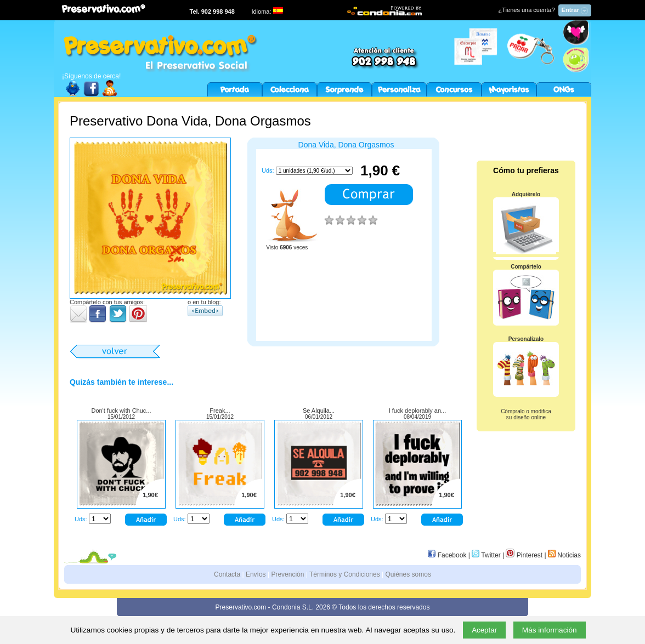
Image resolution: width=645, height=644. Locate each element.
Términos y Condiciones (345, 574)
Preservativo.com (241, 607)
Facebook (447, 555)
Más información (550, 630)
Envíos (256, 574)
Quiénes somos (408, 574)
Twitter (486, 555)
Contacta (227, 574)
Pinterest (524, 555)
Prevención (287, 574)
